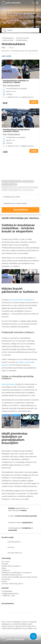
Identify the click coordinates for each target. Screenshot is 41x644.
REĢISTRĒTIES (21, 210)
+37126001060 (7, 591)
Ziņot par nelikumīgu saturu (12, 584)
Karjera (4, 581)
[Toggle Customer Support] (33, 636)
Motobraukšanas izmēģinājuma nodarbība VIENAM (16, 130)
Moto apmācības (8, 384)
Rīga (3, 47)
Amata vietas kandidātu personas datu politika (19, 577)
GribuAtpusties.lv (14, 542)
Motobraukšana (14, 85)
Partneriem (6, 579)
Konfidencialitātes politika (12, 575)
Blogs (4, 568)
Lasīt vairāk (6, 56)
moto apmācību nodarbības (22, 300)
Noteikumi (6, 570)
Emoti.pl (11, 547)
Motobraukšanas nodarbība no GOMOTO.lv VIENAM (16, 82)
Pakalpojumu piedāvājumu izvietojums (17, 573)
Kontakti (5, 564)
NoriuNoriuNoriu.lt (15, 553)
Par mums (6, 562)
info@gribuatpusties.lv (10, 593)
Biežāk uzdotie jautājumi (11, 566)
